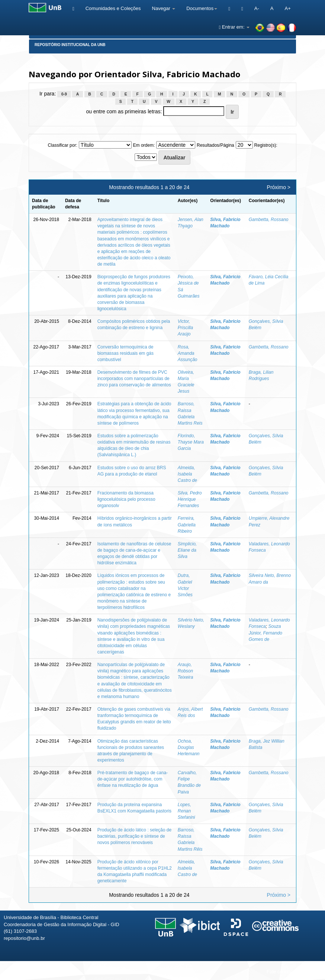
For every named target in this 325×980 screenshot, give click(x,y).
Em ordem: (144, 145)
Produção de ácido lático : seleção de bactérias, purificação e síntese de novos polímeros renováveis (134, 836)
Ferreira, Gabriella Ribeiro (187, 525)
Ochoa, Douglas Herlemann (189, 747)
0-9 (64, 94)
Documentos (202, 8)
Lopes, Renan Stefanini (186, 811)
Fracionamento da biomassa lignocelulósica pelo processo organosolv (126, 499)
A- (257, 8)
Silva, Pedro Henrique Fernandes (190, 499)
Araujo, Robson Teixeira (186, 671)
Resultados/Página (215, 145)
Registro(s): (266, 145)
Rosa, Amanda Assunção (188, 353)
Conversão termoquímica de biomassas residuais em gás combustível (126, 353)
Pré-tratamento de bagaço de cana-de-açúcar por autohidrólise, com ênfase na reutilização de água (133, 779)
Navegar (164, 8)
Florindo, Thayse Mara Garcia (191, 442)
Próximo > (279, 187)
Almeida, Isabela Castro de (187, 474)
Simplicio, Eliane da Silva (187, 550)
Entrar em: (234, 27)
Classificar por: (62, 145)
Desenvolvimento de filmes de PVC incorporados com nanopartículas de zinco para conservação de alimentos (134, 379)
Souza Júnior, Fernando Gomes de (266, 633)
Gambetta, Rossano (269, 220)
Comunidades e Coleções (113, 8)
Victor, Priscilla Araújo (185, 328)
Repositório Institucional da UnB (70, 45)
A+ (287, 8)
